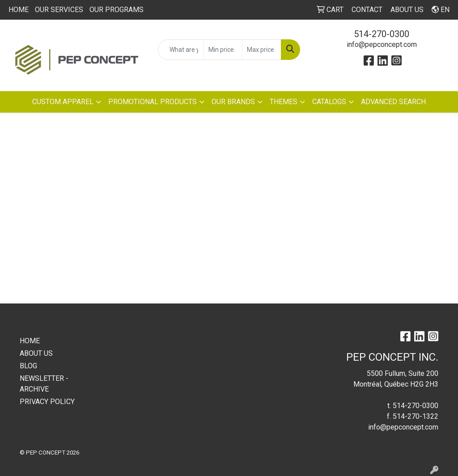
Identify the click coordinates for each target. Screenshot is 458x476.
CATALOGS (329, 102)
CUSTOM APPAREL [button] (63, 102)
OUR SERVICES (59, 10)
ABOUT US (36, 353)
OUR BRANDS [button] (233, 102)
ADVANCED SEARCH (393, 102)
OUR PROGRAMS (117, 10)
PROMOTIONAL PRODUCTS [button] (153, 102)
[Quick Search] (181, 50)
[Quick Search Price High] (261, 50)
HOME (19, 10)
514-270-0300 (382, 34)
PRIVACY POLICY (47, 402)
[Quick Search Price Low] (223, 50)
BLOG (28, 366)
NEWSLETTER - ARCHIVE (44, 384)
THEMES (284, 102)
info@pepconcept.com (382, 44)
